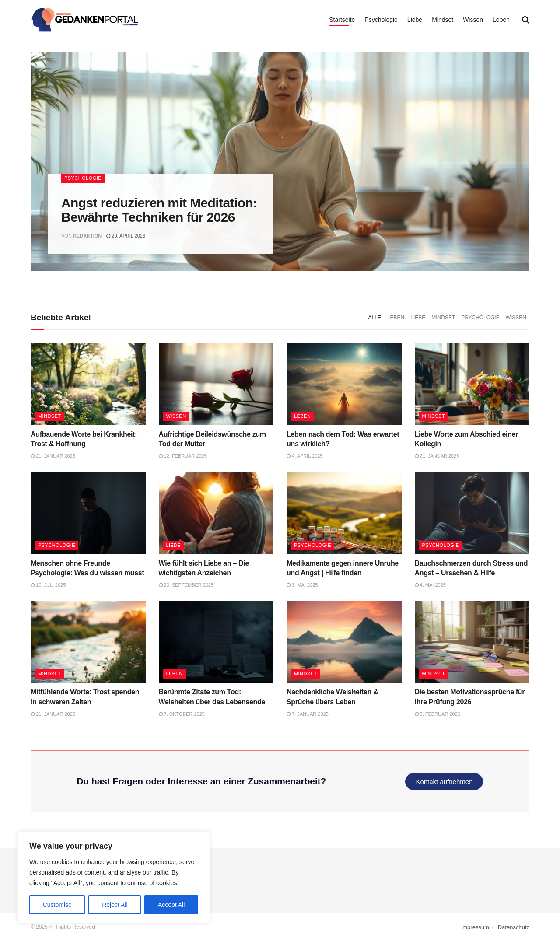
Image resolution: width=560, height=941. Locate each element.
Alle (375, 318)
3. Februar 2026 (437, 714)
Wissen (473, 20)
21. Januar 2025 (53, 456)
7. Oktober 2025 (182, 714)
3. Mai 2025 (302, 585)
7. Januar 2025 (308, 714)
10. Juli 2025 (48, 585)
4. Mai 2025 (430, 585)
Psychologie (381, 20)
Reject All (115, 905)
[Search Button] (526, 20)
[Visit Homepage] (85, 20)
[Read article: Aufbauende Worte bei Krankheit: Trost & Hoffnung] (88, 384)
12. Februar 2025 (183, 456)
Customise (57, 905)
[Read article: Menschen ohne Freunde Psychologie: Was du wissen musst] (88, 513)
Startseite (342, 20)
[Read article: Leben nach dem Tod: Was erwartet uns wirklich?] (344, 384)
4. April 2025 (305, 456)
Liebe (415, 20)
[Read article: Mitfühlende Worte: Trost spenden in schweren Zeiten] (88, 642)
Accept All (171, 905)
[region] (114, 878)
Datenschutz (514, 927)
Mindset (443, 20)
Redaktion (87, 236)
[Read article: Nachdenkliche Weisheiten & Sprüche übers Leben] (344, 642)
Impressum (475, 927)
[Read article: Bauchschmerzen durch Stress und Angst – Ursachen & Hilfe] (472, 513)
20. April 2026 (126, 236)
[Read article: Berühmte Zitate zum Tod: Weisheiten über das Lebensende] (216, 642)
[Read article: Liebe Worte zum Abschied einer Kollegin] (472, 384)
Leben (501, 20)
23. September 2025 (186, 585)
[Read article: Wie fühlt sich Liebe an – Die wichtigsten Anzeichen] (216, 513)
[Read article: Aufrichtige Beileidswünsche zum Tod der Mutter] (216, 384)
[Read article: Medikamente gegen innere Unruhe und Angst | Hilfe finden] (344, 513)
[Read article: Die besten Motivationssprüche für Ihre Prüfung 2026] (472, 642)
